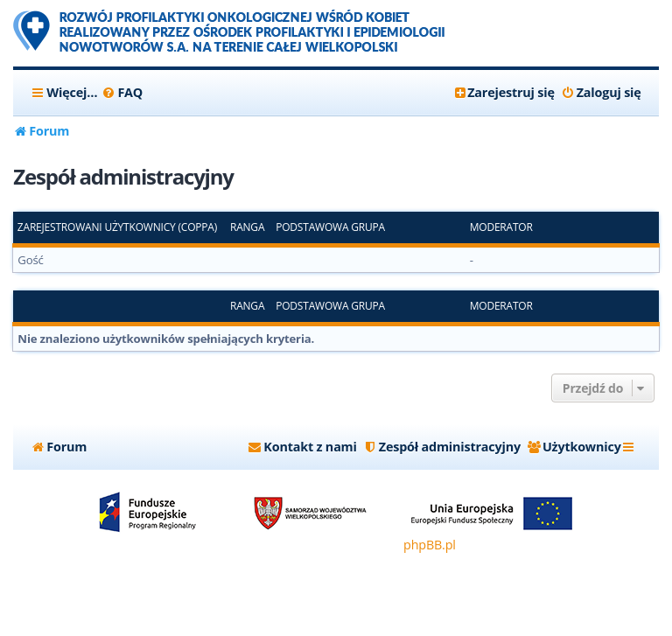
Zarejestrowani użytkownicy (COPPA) (117, 227)
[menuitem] (122, 93)
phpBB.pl (430, 545)
